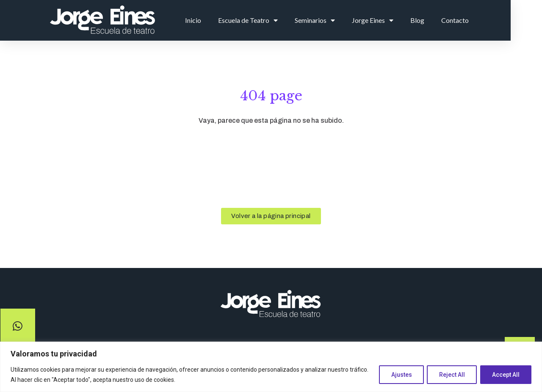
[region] (271, 367)
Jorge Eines (401, 20)
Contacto (483, 20)
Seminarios (343, 20)
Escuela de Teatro (276, 20)
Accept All (505, 375)
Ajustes (400, 375)
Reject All (451, 375)
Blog (446, 20)
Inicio (221, 20)
